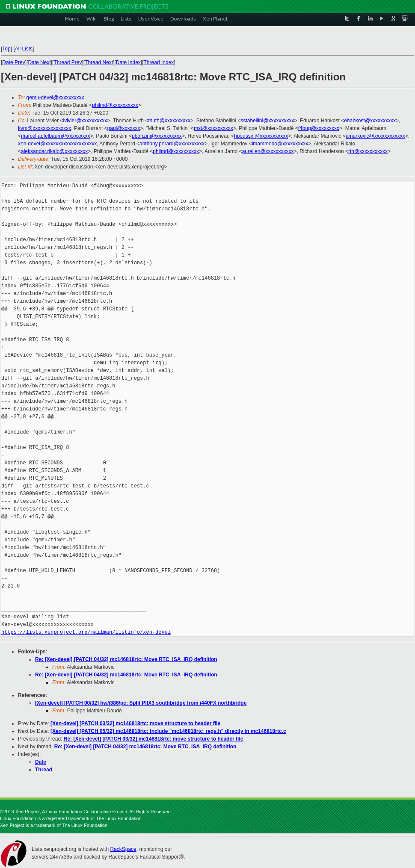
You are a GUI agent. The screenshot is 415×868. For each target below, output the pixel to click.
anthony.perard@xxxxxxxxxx (172, 144)
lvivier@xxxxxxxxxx (85, 121)
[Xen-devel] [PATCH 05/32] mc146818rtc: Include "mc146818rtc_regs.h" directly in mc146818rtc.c (168, 731)
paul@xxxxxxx (124, 128)
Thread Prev (68, 62)
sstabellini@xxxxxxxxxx (268, 121)
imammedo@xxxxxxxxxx (280, 144)
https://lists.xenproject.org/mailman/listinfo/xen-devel (86, 632)
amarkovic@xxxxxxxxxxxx (375, 136)
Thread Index (159, 62)
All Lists (24, 49)
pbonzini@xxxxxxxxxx (157, 136)
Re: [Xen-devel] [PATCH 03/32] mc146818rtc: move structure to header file (154, 739)
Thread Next (99, 62)
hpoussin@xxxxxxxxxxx (261, 136)
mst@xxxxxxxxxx (213, 128)
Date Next (39, 62)
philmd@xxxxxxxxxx (115, 105)
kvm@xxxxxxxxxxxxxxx (44, 128)
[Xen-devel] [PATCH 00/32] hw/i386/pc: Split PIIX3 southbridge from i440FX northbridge (141, 703)
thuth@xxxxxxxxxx (169, 121)
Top (6, 49)
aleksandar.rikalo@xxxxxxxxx (54, 151)
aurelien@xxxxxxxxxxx (268, 151)
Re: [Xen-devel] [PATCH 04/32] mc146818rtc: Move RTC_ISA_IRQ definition (126, 659)
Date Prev (13, 62)
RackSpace (123, 849)
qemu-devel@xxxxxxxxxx (55, 97)
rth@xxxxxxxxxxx (368, 151)
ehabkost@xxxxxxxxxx (370, 121)
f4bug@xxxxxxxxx (319, 128)
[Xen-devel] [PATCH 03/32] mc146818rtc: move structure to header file (135, 723)
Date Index (128, 62)
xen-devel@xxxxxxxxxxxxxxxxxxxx (57, 144)
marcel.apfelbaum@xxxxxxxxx (56, 136)
